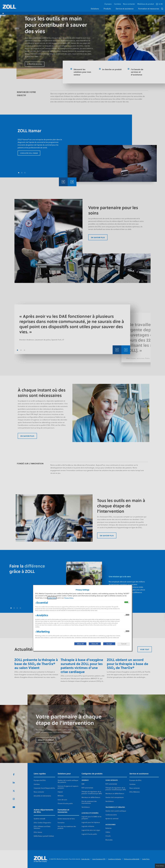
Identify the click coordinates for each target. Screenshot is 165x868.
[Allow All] (80, 644)
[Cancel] (124, 644)
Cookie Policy (52, 598)
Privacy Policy (69, 598)
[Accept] (109, 644)
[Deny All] (95, 644)
